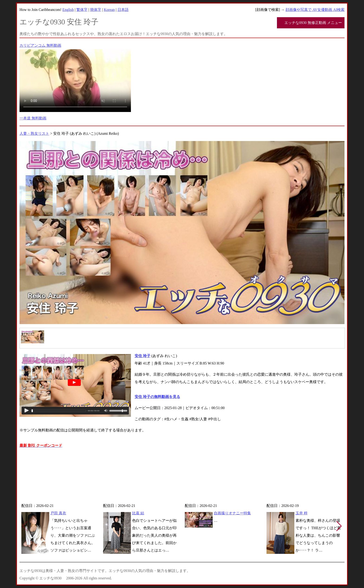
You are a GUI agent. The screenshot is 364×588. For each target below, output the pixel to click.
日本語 (123, 10)
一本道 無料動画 (33, 118)
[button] (339, 526)
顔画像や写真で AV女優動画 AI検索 (315, 10)
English (68, 10)
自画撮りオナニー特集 (232, 513)
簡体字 (96, 10)
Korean (109, 10)
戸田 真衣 (58, 513)
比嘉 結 (138, 513)
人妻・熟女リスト (34, 133)
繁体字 (82, 10)
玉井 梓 (302, 513)
